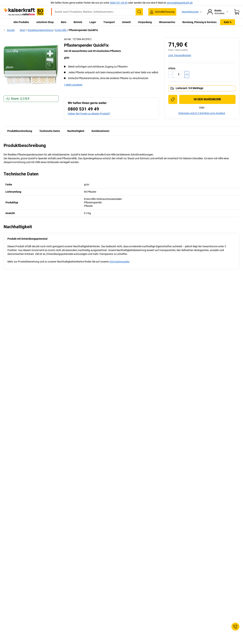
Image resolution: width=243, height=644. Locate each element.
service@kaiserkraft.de (180, 3)
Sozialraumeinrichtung (40, 30)
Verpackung (145, 22)
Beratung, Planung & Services (199, 22)
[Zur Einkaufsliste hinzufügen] (173, 99)
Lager (93, 22)
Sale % (228, 22)
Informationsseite (119, 262)
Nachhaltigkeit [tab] (76, 131)
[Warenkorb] (237, 12)
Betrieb (78, 22)
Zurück (9, 30)
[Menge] (179, 75)
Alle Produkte (21, 22)
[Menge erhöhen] (187, 75)
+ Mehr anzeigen (73, 85)
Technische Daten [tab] (50, 131)
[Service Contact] (235, 627)
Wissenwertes (167, 22)
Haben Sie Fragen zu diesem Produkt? (89, 114)
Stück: (172, 69)
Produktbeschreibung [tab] (20, 131)
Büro (64, 22)
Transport (109, 22)
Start (23, 30)
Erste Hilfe (61, 30)
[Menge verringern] (171, 75)
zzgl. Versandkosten (180, 55)
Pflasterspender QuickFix (83, 30)
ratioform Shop (45, 22)
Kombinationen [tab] (100, 131)
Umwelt (126, 22)
